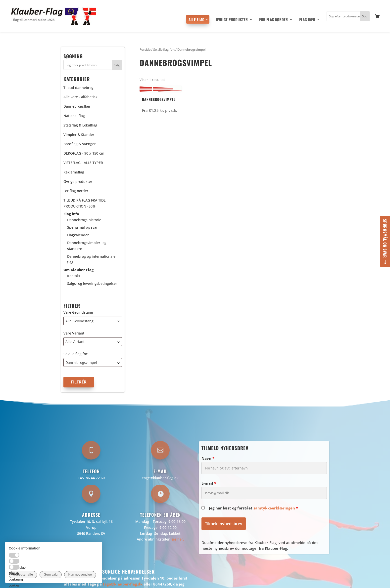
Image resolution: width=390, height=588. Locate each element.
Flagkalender (78, 235)
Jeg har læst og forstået (253, 508)
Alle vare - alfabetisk (80, 97)
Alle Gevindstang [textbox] (79, 321)
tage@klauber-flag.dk (160, 478)
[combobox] (93, 321)
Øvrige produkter (232, 20)
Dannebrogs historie (84, 220)
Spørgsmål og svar (385, 238)
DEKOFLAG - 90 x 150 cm (84, 153)
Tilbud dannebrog (78, 88)
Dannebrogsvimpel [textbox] (81, 362)
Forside (145, 49)
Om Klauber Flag (78, 270)
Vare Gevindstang (78, 312)
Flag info (307, 20)
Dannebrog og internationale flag (91, 259)
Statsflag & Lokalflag (80, 125)
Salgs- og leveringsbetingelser (92, 283)
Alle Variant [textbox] (75, 342)
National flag (74, 116)
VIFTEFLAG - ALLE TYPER (83, 163)
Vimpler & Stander (79, 135)
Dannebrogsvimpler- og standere (87, 246)
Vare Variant (74, 333)
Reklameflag (74, 172)
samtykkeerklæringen (274, 508)
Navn (208, 458)
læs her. (177, 539)
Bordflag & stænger (80, 144)
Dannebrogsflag (77, 106)
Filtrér (79, 382)
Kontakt (74, 276)
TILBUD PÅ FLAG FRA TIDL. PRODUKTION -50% (85, 203)
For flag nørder (273, 20)
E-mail (209, 483)
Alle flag (196, 19)
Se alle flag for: (76, 354)
